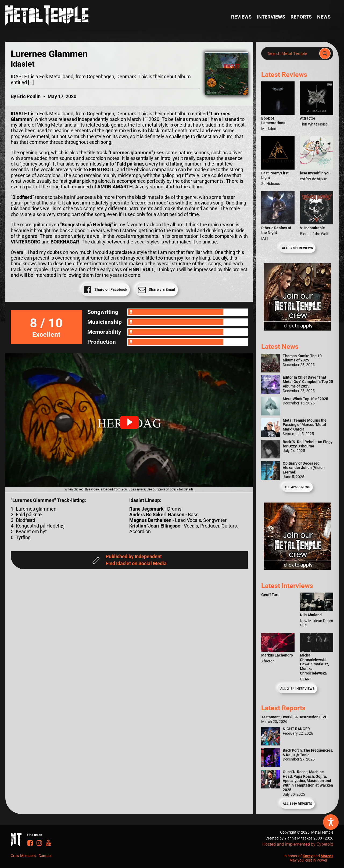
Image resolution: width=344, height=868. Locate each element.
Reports (301, 17)
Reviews (241, 17)
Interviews (271, 17)
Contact (45, 856)
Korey (308, 856)
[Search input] (292, 53)
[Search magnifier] (325, 53)
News (324, 17)
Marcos (327, 856)
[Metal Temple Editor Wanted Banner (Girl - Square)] (297, 329)
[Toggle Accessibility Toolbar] (331, 822)
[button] (129, 422)
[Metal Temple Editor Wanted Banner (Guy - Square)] (297, 568)
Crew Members (23, 856)
